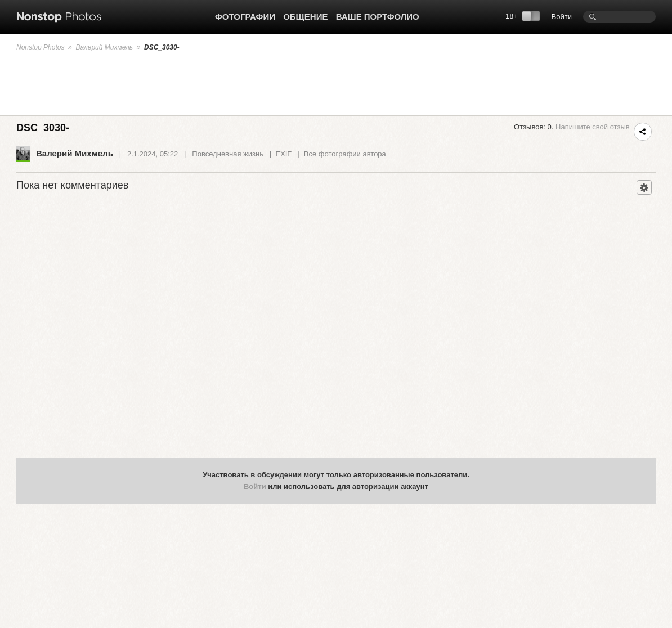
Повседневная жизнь (228, 154)
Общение (305, 17)
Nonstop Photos (40, 47)
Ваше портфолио (378, 17)
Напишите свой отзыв (593, 127)
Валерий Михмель (104, 47)
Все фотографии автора (345, 154)
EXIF (283, 154)
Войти (562, 17)
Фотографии (245, 17)
